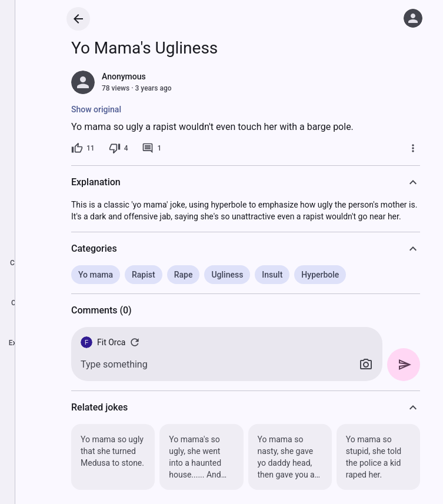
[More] (413, 148)
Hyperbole (320, 275)
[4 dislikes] (119, 148)
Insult (272, 275)
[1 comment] (151, 148)
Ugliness (227, 275)
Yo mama (96, 275)
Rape (184, 275)
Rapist (144, 275)
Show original (96, 109)
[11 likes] (83, 148)
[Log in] (413, 18)
